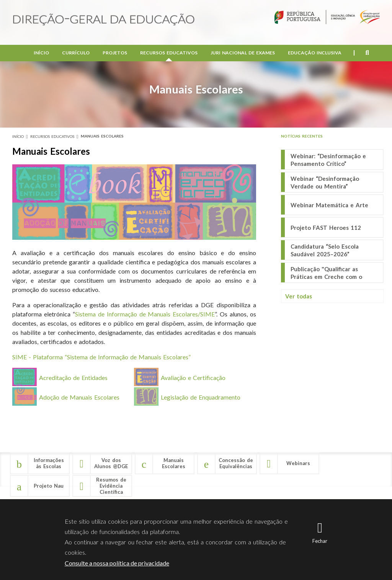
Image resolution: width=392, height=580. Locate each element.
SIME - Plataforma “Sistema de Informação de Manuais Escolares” (101, 357)
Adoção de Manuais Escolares (79, 397)
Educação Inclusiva (315, 54)
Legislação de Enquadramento (201, 397)
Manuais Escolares (102, 136)
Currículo (76, 54)
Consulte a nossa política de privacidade (117, 563)
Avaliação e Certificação (193, 378)
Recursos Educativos (169, 54)
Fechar (320, 541)
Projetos (115, 54)
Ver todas (299, 296)
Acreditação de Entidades (73, 378)
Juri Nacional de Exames (243, 54)
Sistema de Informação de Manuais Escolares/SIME (145, 314)
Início (41, 54)
